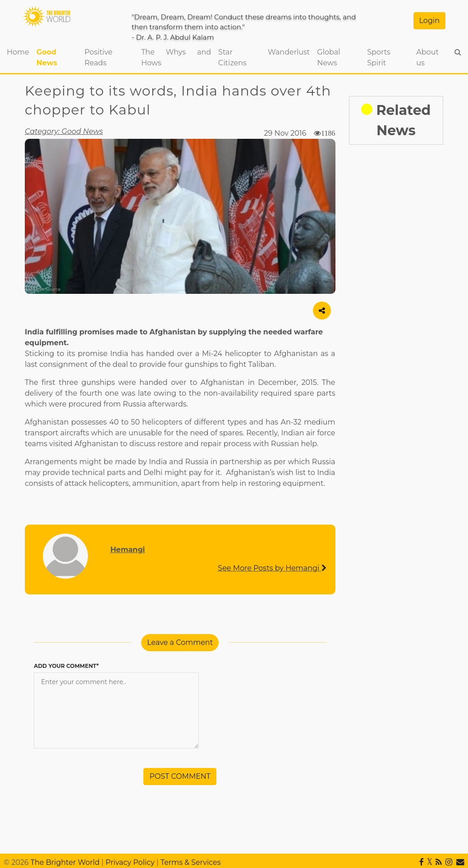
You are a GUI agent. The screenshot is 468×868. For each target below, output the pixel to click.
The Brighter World (65, 862)
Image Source (45, 289)
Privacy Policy (130, 862)
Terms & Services (191, 862)
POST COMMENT (180, 776)
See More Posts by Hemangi (272, 568)
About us (427, 57)
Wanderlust (289, 52)
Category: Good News (64, 131)
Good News (47, 57)
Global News (328, 57)
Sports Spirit (379, 57)
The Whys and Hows (176, 57)
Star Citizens (232, 57)
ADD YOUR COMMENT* (66, 666)
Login (429, 21)
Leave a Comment (180, 642)
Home (20, 51)
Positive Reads (98, 57)
